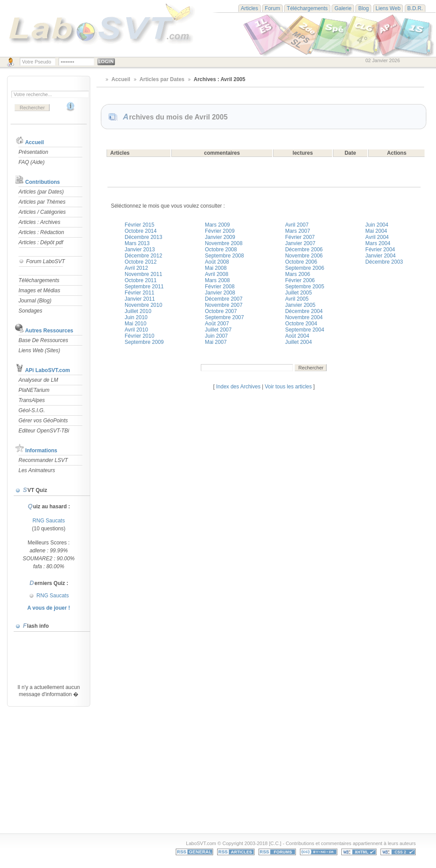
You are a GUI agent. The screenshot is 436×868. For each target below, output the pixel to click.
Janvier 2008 (220, 293)
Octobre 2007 (221, 311)
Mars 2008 (217, 280)
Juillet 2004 (298, 342)
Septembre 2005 (305, 287)
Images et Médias (39, 291)
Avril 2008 (216, 274)
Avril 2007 (297, 225)
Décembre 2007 (224, 299)
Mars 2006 (297, 274)
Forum (272, 8)
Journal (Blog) (35, 301)
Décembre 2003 (384, 262)
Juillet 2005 (298, 293)
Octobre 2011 (141, 280)
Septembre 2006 (305, 268)
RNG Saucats (49, 521)
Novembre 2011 (143, 274)
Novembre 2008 (224, 243)
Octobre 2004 (301, 324)
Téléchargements (307, 8)
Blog (363, 8)
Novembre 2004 (304, 317)
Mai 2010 (135, 324)
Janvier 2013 (140, 250)
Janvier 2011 (140, 299)
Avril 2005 (297, 299)
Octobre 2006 (301, 262)
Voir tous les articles (288, 387)
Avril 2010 (136, 330)
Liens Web (388, 8)
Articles (249, 8)
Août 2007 (217, 324)
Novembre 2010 (143, 305)
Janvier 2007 (300, 243)
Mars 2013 (137, 243)
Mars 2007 (297, 231)
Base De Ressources (43, 340)
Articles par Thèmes (42, 202)
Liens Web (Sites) (39, 350)
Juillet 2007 (218, 330)
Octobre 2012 (141, 262)
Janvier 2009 (220, 237)
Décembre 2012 (143, 256)
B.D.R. (415, 8)
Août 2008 (217, 262)
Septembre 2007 (224, 317)
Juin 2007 (216, 336)
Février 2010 (139, 336)
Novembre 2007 (224, 305)
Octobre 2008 (221, 250)
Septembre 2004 (305, 330)
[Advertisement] (151, 771)
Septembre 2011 (144, 287)
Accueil (35, 142)
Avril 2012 (136, 268)
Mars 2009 (217, 225)
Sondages (30, 311)
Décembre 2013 (143, 237)
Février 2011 (139, 293)
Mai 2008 (216, 268)
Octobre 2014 (141, 231)
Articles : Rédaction (41, 232)
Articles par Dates (162, 79)
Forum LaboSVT (42, 261)
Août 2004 (297, 336)
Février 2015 (139, 225)
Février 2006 (300, 280)
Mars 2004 (378, 243)
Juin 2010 (136, 317)
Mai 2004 (376, 231)
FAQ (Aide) (31, 162)
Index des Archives (238, 387)
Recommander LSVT (43, 460)
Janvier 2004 (381, 256)
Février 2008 (220, 287)
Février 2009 (220, 231)
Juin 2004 (377, 225)
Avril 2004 (377, 237)
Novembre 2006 (304, 256)
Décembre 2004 (304, 311)
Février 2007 (300, 237)
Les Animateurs (37, 470)
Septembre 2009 (144, 342)
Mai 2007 (216, 342)
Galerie (343, 8)
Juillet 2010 (138, 311)
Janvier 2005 (300, 305)
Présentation (33, 152)
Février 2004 (380, 250)
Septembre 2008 (224, 256)
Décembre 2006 (304, 250)
